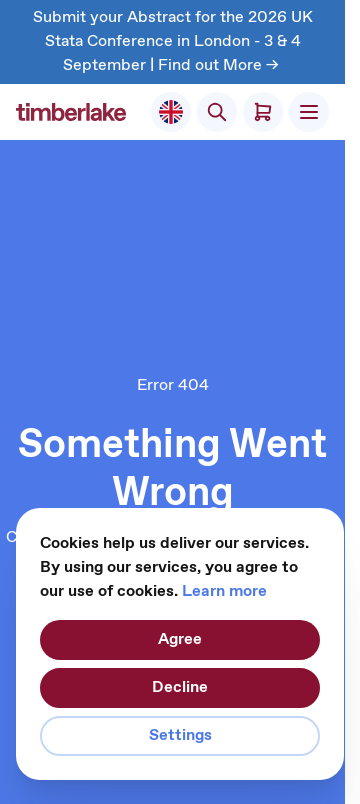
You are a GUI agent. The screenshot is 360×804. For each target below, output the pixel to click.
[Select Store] (171, 112)
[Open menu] (309, 112)
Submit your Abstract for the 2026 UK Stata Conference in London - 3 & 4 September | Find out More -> (173, 41)
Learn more (224, 591)
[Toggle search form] (217, 112)
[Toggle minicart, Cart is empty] (263, 112)
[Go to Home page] (71, 112)
